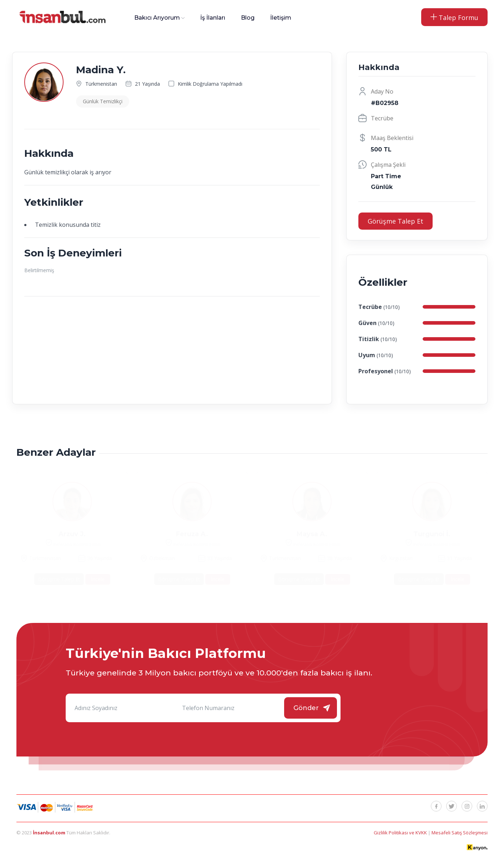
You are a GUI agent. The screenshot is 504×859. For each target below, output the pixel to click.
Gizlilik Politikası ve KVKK (401, 833)
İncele (98, 579)
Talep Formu (454, 18)
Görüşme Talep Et (395, 221)
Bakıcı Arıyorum (157, 18)
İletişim (281, 18)
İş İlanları (213, 18)
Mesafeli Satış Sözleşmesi (460, 833)
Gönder (306, 708)
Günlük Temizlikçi (103, 101)
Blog (248, 18)
